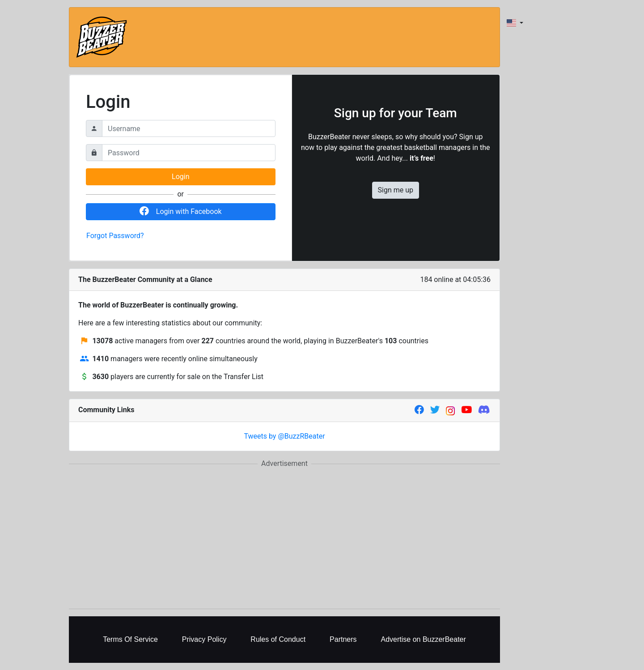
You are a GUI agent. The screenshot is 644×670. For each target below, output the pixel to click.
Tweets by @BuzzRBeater (284, 436)
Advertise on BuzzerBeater (424, 639)
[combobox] (515, 23)
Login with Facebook (181, 211)
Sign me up (396, 190)
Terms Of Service (130, 639)
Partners (343, 639)
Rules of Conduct (278, 639)
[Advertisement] (284, 539)
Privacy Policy (204, 639)
